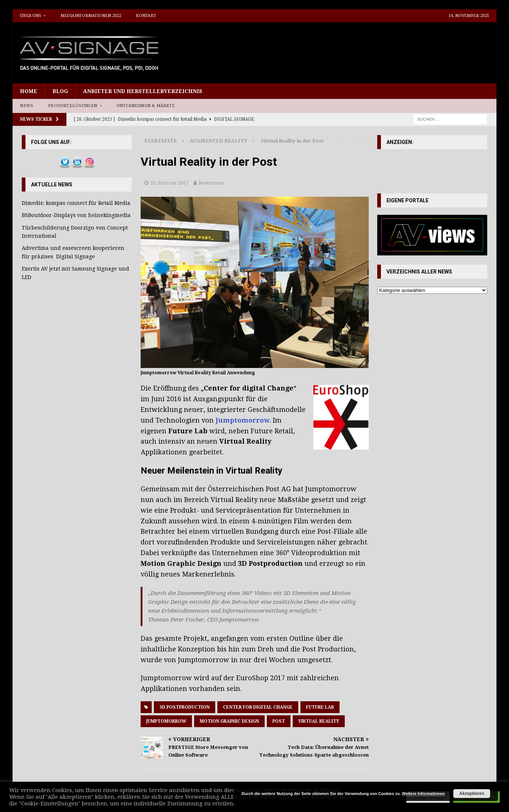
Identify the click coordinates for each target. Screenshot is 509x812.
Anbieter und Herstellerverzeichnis (143, 91)
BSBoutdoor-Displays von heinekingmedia (76, 215)
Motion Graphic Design (229, 721)
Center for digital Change (258, 707)
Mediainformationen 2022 (91, 16)
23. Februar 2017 (169, 183)
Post (279, 721)
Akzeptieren (472, 794)
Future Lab (320, 707)
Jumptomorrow (166, 721)
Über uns (31, 16)
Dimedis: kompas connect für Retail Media (76, 203)
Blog (60, 91)
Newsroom (211, 183)
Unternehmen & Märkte (146, 106)
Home (29, 91)
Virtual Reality (319, 721)
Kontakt (146, 16)
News (27, 106)
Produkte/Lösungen (73, 106)
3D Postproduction (185, 707)
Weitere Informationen (423, 794)
